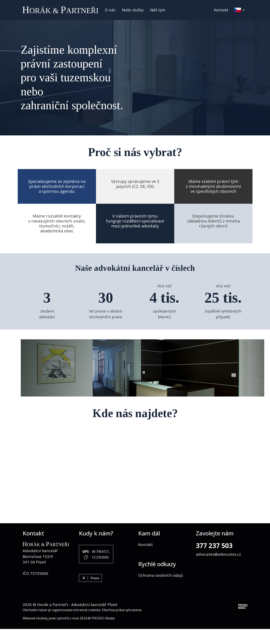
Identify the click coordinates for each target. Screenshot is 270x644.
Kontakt (221, 10)
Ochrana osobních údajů (161, 575)
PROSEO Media (103, 618)
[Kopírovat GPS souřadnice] (86, 557)
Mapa (90, 578)
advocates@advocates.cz (218, 554)
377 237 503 (214, 545)
